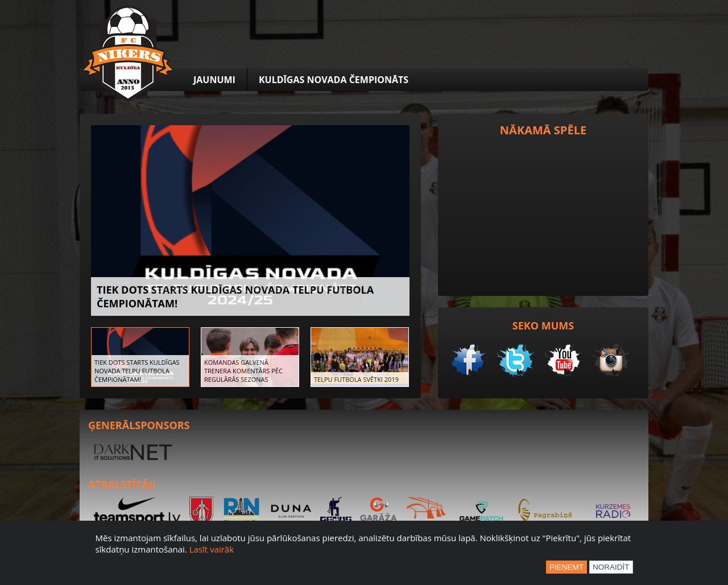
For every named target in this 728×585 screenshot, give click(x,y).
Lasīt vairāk (212, 549)
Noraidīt (611, 567)
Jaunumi (214, 80)
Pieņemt (566, 567)
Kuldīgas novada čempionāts (334, 80)
